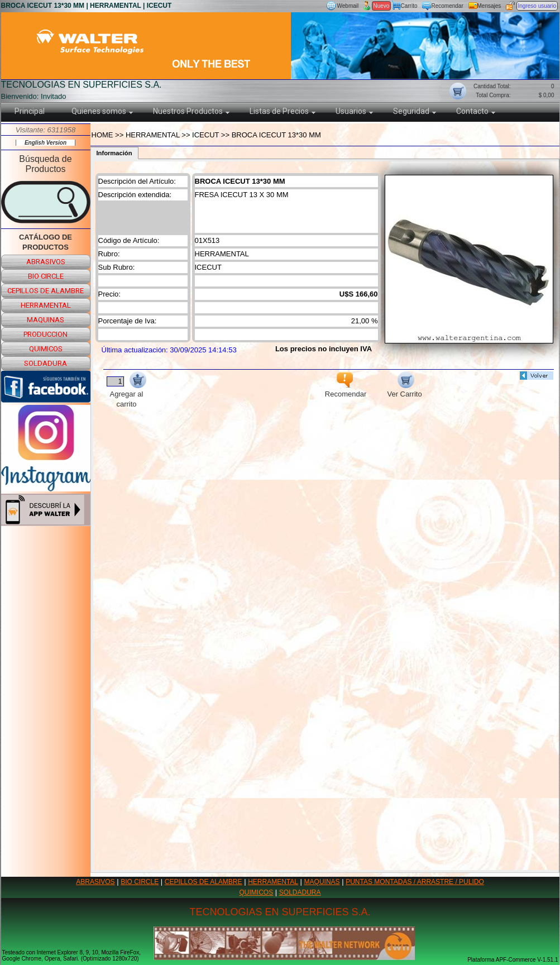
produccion (46, 334)
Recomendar (447, 6)
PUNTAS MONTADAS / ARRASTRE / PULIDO (415, 882)
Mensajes (489, 6)
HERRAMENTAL (273, 882)
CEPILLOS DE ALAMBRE (204, 882)
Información (114, 153)
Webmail (348, 6)
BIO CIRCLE (140, 882)
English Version (46, 143)
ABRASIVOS (95, 882)
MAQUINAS (322, 882)
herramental (46, 305)
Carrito (409, 6)
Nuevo (382, 6)
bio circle (46, 276)
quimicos (46, 349)
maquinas (46, 320)
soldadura (46, 363)
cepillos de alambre (46, 291)
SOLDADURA (300, 892)
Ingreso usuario (537, 6)
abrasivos (46, 262)
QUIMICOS (257, 892)
